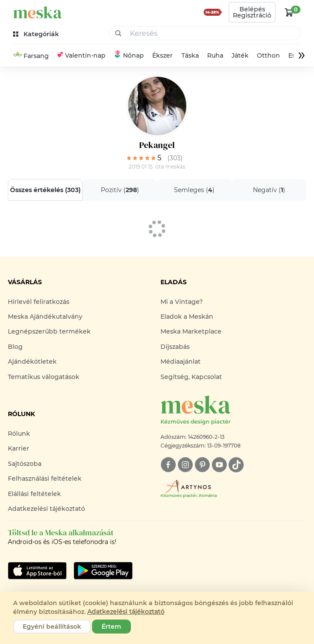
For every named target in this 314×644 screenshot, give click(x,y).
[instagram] (185, 465)
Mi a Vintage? (182, 302)
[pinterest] (202, 465)
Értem (111, 627)
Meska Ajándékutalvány (45, 317)
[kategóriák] (37, 34)
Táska (190, 55)
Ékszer (162, 55)
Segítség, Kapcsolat (191, 377)
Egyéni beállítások (52, 627)
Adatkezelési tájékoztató (46, 509)
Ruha (215, 55)
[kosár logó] (289, 12)
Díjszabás (175, 347)
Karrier (19, 448)
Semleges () (194, 190)
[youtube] (219, 465)
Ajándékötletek (32, 362)
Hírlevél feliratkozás (39, 302)
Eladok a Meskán (187, 317)
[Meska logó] (233, 411)
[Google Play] (37, 571)
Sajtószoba (25, 464)
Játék (240, 55)
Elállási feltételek (34, 494)
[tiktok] (236, 465)
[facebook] (168, 465)
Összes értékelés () (45, 190)
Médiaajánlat (181, 362)
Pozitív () (120, 190)
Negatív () (269, 190)
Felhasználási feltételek (45, 479)
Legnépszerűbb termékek (49, 331)
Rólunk (19, 434)
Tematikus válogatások (44, 377)
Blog (15, 347)
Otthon (268, 55)
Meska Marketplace (191, 331)
